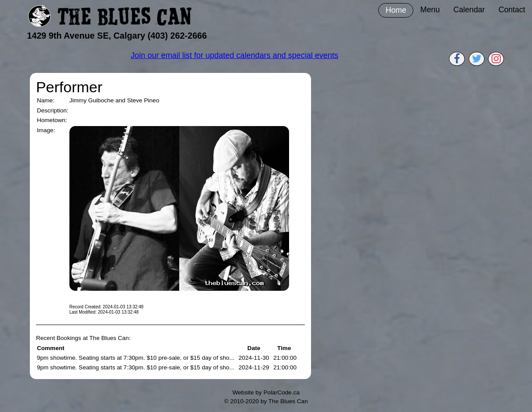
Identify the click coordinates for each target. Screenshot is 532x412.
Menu (430, 10)
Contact (512, 10)
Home (396, 10)
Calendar (469, 10)
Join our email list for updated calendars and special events (235, 55)
